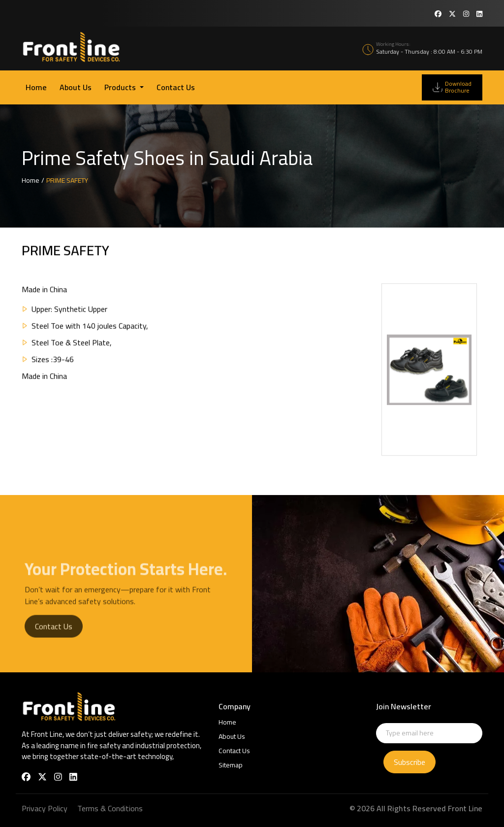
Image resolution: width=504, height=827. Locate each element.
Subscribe (409, 762)
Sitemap (231, 765)
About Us (76, 87)
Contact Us (176, 87)
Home (36, 87)
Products (121, 87)
